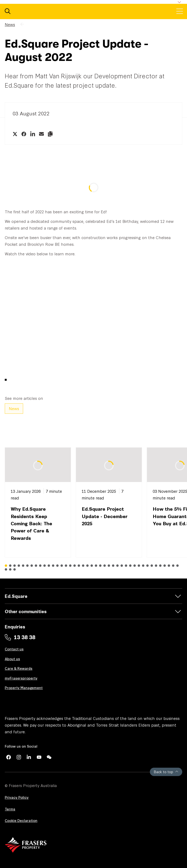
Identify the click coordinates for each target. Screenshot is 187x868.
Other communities (26, 611)
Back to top (166, 772)
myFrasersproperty (21, 678)
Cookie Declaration (21, 820)
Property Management (24, 688)
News (10, 24)
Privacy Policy (17, 797)
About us (12, 659)
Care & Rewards (19, 668)
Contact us (14, 649)
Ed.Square (16, 596)
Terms (10, 809)
